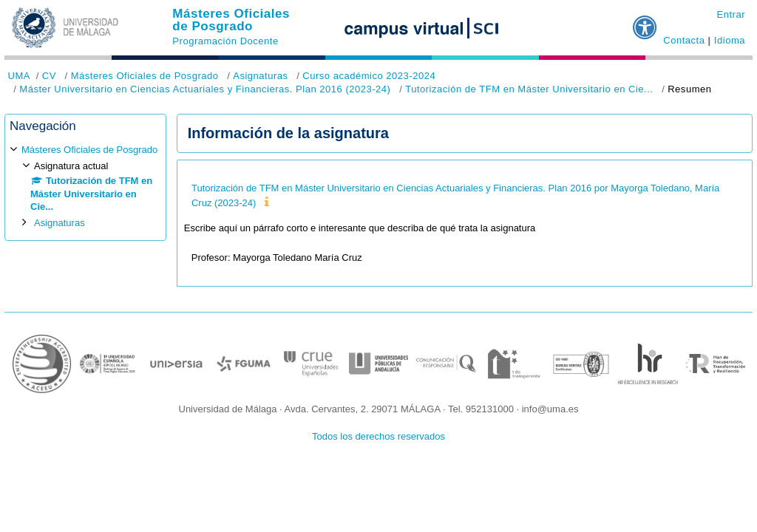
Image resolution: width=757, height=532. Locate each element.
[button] (645, 21)
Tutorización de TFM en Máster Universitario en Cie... (529, 89)
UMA (19, 76)
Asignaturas (260, 76)
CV (49, 76)
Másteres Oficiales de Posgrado (231, 20)
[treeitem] (85, 186)
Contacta (684, 40)
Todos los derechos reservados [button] (378, 436)
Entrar (731, 14)
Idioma (730, 40)
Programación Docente (225, 41)
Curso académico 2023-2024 (369, 76)
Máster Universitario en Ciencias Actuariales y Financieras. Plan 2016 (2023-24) (205, 89)
